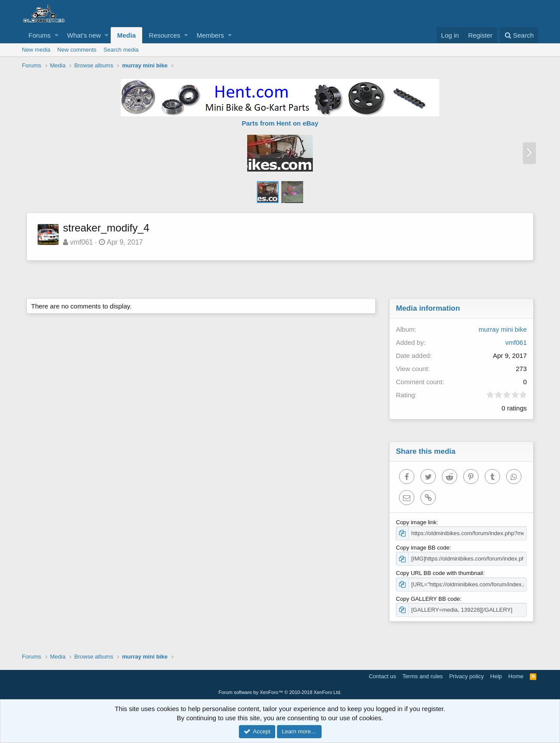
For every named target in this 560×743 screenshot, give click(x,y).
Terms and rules (423, 676)
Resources (164, 35)
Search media (121, 50)
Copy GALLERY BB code (428, 599)
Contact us (382, 676)
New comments (77, 50)
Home (516, 676)
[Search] (519, 35)
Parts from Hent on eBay (280, 123)
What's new (84, 35)
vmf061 (81, 242)
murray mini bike (503, 329)
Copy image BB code (423, 548)
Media (127, 35)
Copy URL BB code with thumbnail (439, 573)
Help (496, 676)
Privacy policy (467, 676)
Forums (40, 35)
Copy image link (416, 522)
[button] (57, 35)
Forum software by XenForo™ (280, 692)
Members (210, 35)
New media (36, 50)
